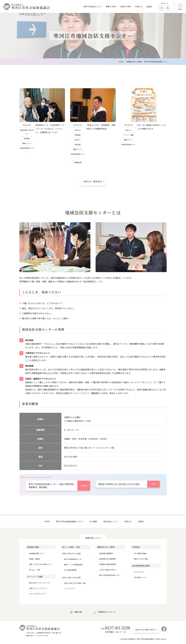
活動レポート (27, 143)
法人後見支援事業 (70, 570)
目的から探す (126, 6)
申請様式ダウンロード (107, 612)
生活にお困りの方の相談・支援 (75, 583)
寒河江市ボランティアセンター (40, 583)
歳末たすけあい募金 (141, 559)
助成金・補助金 (34, 559)
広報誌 (149, 6)
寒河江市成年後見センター (73, 559)
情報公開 (78, 612)
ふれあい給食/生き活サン (108, 570)
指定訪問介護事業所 (106, 553)
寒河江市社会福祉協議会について (70, 521)
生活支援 (78, 144)
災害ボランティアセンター (38, 588)
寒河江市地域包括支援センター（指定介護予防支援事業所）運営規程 (51, 486)
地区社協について (111, 521)
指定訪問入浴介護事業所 (108, 559)
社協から (78, 140)
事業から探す (111, 6)
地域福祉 (27, 138)
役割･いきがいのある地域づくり (40, 564)
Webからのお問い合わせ (145, 630)
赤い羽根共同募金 (140, 553)
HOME (47, 521)
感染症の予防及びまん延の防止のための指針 (119, 484)
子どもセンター (139, 572)
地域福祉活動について (37, 553)
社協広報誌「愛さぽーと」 (27, 132)
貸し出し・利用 (34, 570)
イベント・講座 (128, 135)
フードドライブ (69, 588)
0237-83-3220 (115, 628)
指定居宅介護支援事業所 (108, 564)
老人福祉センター (140, 577)
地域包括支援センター (27, 150)
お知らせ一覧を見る (92, 181)
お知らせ (139, 6)
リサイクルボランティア (38, 594)
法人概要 (93, 521)
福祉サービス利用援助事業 (73, 565)
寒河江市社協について (93, 6)
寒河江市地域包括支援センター (110, 575)
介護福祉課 (78, 162)
